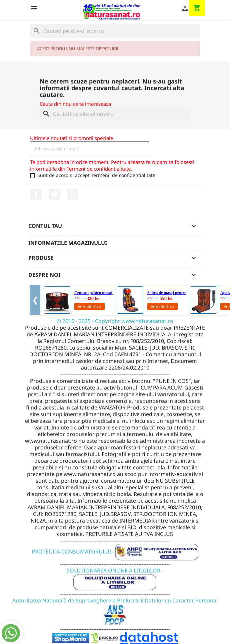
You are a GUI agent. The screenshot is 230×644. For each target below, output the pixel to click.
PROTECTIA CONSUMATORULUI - (115, 552)
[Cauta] (115, 31)
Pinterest (73, 194)
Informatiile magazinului (68, 243)
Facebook (36, 194)
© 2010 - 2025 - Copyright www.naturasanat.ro (115, 321)
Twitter (54, 194)
